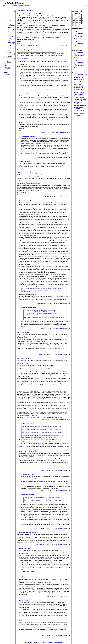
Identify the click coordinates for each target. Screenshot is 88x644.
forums (23, 11)
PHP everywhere (57, 642)
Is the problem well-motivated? (26, 532)
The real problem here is (26, 423)
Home (13, 14)
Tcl (51, 643)
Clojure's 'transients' (25, 79)
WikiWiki (28, 643)
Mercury (23, 142)
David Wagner (41, 544)
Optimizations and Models (27, 201)
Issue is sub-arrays (25, 162)
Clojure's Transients (23, 332)
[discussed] (35, 150)
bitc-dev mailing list (52, 416)
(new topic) (12, 30)
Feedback (12, 16)
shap (43, 169)
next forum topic (55, 46)
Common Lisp (38, 643)
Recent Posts (11, 28)
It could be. (77, 83)
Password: (9, 57)
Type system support (27, 494)
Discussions (11, 22)
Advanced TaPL (37, 140)
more (86, 47)
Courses (12, 34)
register (61, 90)
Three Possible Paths (23, 358)
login (57, 90)
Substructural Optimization (29, 137)
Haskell (44, 643)
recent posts (7, 74)
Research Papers (10, 36)
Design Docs (11, 38)
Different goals (23, 600)
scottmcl (24, 46)
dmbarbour (41, 90)
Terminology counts (79, 115)
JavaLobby (36, 642)
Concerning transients (28, 474)
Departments (11, 32)
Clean (58, 142)
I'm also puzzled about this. (29, 307)
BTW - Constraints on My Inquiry (27, 173)
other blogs (62, 46)
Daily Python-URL (43, 642)
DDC (36, 139)
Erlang (33, 643)
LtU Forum (30, 11)
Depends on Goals (24, 548)
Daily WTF (50, 642)
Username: (9, 52)
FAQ (14, 18)
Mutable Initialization (23, 58)
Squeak (48, 643)
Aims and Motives (24, 94)
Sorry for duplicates (79, 79)
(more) (63, 642)
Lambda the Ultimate (13, 3)
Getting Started (11, 20)
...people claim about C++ (80, 112)
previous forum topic (46, 46)
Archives (12, 46)
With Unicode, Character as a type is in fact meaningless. (80, 101)
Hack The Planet (29, 642)
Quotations (12, 40)
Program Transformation (58, 643)
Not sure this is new (79, 86)
